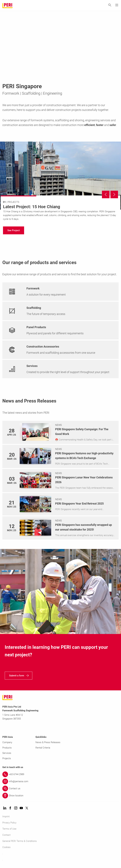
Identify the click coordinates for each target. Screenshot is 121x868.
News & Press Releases (48, 742)
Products (7, 748)
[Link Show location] (60, 796)
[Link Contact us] (60, 788)
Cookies (6, 847)
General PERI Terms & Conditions (20, 841)
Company (7, 742)
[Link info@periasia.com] (60, 781)
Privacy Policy (9, 823)
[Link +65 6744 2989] (60, 774)
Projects (7, 758)
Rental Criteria (43, 748)
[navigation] (14, 230)
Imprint (6, 817)
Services (7, 753)
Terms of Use (9, 829)
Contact (6, 835)
